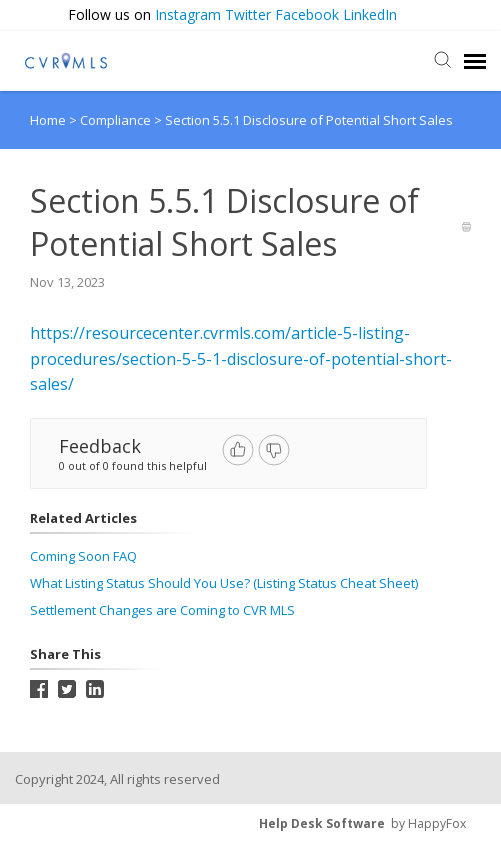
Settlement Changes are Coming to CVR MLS (162, 610)
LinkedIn (370, 14)
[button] (478, 15)
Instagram (188, 14)
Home (48, 120)
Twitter (248, 14)
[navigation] (475, 61)
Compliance (117, 120)
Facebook (307, 14)
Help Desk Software (322, 823)
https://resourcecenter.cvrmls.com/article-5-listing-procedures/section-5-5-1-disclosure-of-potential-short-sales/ (241, 358)
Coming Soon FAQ (83, 556)
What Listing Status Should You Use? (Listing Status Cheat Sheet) (224, 583)
